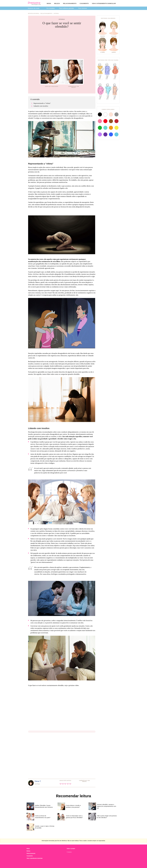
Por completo (51, 8)
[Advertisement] (62, 44)
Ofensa (62, 19)
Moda (49, 3)
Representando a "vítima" (42, 103)
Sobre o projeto (71, 849)
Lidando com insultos (41, 106)
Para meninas (83, 8)
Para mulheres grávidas (66, 8)
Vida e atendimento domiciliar (104, 3)
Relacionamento (70, 3)
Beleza (57, 3)
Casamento (84, 3)
